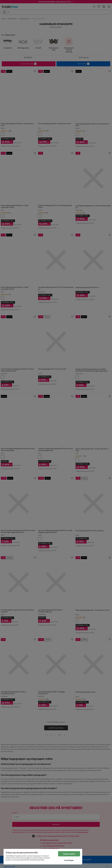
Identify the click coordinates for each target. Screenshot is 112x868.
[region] (43, 857)
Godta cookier (69, 854)
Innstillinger (69, 860)
